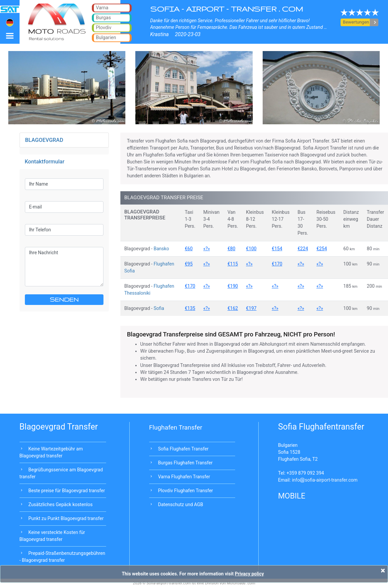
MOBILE (292, 496)
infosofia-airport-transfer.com (325, 480)
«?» (207, 249)
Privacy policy (249, 574)
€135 (190, 308)
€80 (231, 249)
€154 (277, 249)
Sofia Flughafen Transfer (183, 449)
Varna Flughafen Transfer (184, 477)
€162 (233, 308)
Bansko (161, 249)
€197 (251, 308)
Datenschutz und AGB (181, 504)
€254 (322, 249)
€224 (303, 249)
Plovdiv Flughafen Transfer (186, 491)
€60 (189, 249)
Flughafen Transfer (176, 427)
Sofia (159, 308)
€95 (189, 264)
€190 (233, 286)
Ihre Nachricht (64, 267)
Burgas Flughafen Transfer (185, 463)
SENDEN (64, 299)
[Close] (383, 570)
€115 (233, 264)
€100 (251, 249)
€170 (277, 264)
